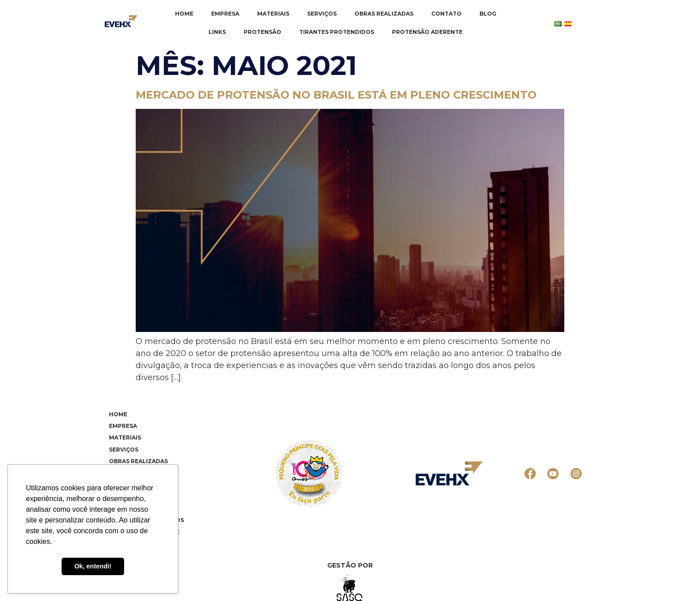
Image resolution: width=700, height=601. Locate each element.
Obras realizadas (384, 14)
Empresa (225, 14)
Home (184, 14)
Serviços (322, 14)
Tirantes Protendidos (337, 32)
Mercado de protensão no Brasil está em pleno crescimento (336, 95)
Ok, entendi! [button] (93, 566)
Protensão (262, 32)
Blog (488, 14)
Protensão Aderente (427, 32)
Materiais (273, 14)
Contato (446, 14)
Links (217, 32)
